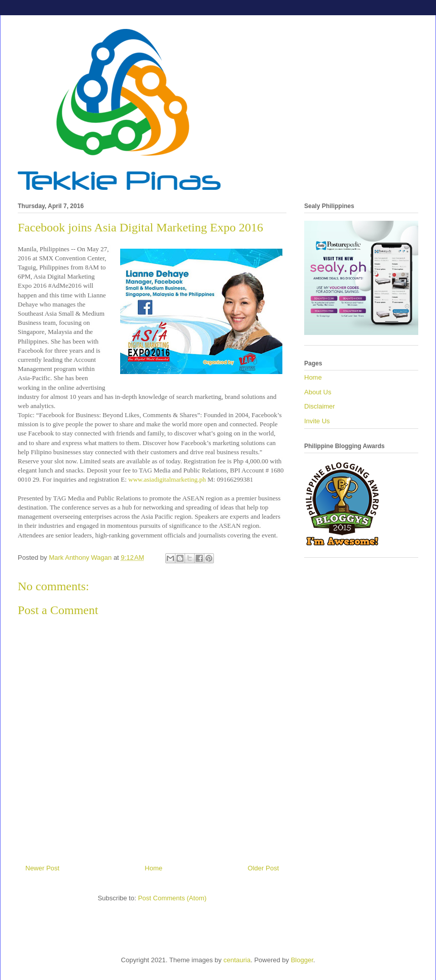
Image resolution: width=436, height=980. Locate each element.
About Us (318, 392)
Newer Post (42, 868)
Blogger (302, 960)
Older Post (263, 868)
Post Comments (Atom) (172, 898)
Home (154, 868)
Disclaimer (320, 406)
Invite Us (317, 421)
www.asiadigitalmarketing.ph (167, 479)
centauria (237, 960)
